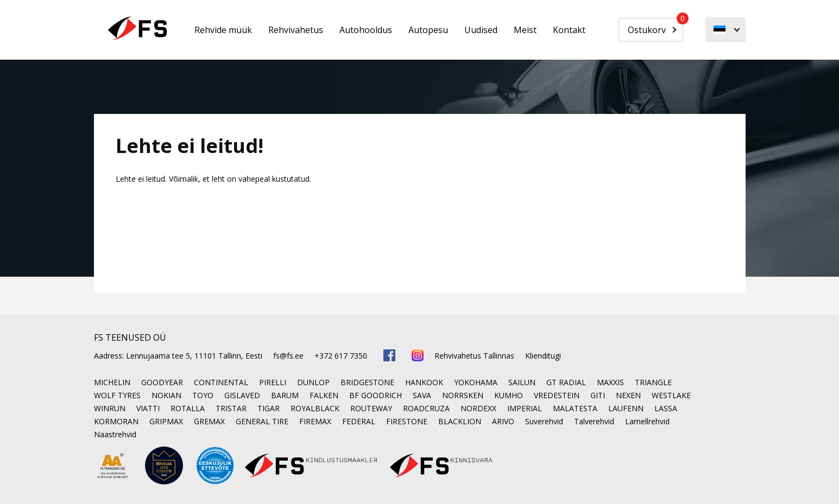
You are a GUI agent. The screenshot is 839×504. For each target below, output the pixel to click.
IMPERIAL (525, 408)
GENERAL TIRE (262, 421)
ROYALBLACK (315, 408)
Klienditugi (543, 356)
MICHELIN (112, 382)
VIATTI (148, 408)
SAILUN (522, 382)
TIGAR (269, 408)
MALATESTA (575, 408)
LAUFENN (626, 408)
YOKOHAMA (476, 382)
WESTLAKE (671, 395)
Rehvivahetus (296, 30)
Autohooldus (366, 30)
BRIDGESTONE (367, 382)
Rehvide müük (223, 30)
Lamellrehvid (647, 421)
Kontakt (569, 30)
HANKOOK (424, 382)
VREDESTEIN (557, 395)
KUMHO (509, 395)
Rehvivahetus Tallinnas (474, 356)
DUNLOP (313, 382)
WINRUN (110, 408)
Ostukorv (656, 27)
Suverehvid (544, 421)
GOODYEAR (162, 382)
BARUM (285, 395)
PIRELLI (273, 382)
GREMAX (209, 421)
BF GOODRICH (376, 395)
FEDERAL (359, 421)
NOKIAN (166, 395)
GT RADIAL (566, 382)
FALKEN (324, 395)
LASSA (666, 408)
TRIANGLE (653, 382)
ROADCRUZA (426, 408)
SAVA (422, 395)
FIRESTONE (407, 421)
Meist (525, 30)
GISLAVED (242, 395)
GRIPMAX (166, 421)
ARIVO (503, 421)
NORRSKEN (463, 395)
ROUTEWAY (371, 408)
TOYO (203, 395)
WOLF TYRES (117, 395)
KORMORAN (116, 421)
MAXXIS (610, 382)
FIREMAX (315, 421)
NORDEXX (478, 408)
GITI (598, 395)
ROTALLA (188, 408)
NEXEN (628, 395)
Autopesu (428, 30)
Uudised (481, 30)
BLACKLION (460, 421)
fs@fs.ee (288, 356)
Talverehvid (594, 421)
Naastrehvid (115, 434)
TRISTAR (231, 408)
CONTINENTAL (221, 382)
